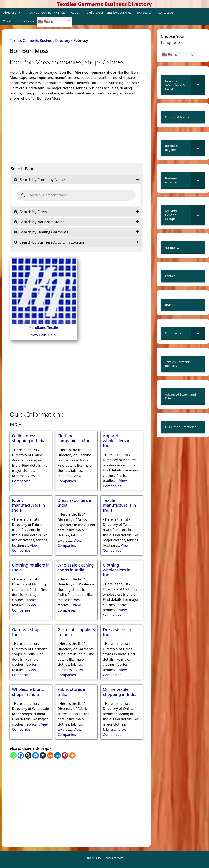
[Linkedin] (58, 755)
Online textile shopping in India (120, 692)
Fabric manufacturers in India (29, 505)
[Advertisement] (76, 129)
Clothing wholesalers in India (117, 570)
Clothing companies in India (76, 438)
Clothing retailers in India (31, 568)
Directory (14, 12)
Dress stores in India (117, 632)
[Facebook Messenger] (36, 755)
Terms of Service (114, 858)
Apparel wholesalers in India (117, 441)
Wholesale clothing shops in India (76, 568)
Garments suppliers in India (76, 632)
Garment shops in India (29, 632)
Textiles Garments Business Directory (105, 4)
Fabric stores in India (72, 692)
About (75, 12)
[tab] (76, 180)
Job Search (145, 12)
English (46, 22)
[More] (72, 755)
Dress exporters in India (75, 503)
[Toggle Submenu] (198, 85)
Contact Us (166, 12)
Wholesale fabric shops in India (28, 692)
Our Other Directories (18, 21)
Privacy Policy (93, 858)
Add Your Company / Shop (46, 12)
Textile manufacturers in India (119, 505)
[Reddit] (50, 755)
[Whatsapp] (13, 755)
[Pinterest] (65, 755)
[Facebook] (21, 755)
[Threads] (28, 755)
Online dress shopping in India (29, 438)
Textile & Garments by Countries (108, 12)
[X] (43, 755)
